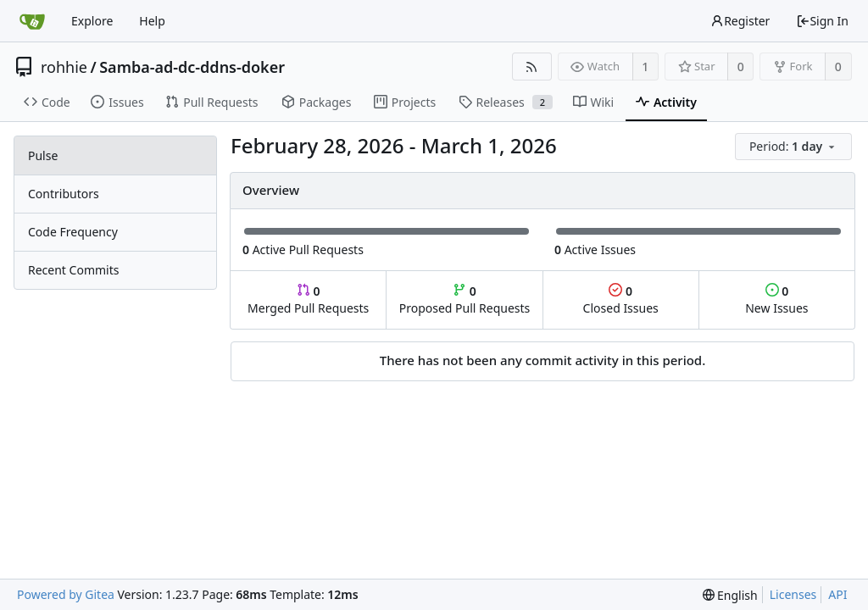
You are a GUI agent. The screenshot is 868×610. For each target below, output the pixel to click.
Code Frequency (73, 232)
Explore (92, 21)
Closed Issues (621, 299)
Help (152, 21)
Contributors (64, 194)
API (837, 594)
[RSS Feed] (532, 67)
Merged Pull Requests (308, 299)
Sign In (822, 21)
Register (740, 21)
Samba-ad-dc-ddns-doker (192, 67)
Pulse (43, 155)
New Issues (776, 299)
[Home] (32, 21)
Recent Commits (73, 270)
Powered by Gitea (66, 594)
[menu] (795, 147)
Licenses (793, 594)
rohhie (64, 67)
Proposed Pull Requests (465, 299)
